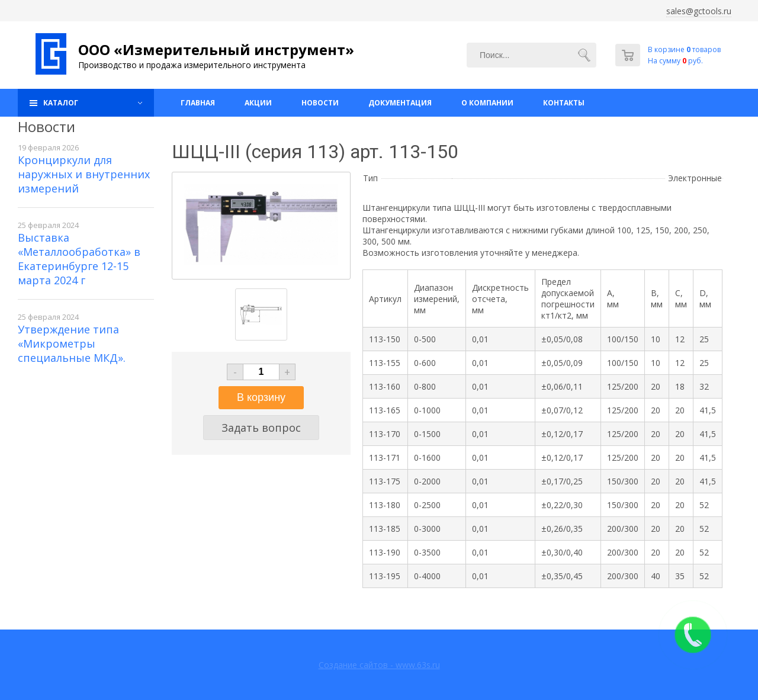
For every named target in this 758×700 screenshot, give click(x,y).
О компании (487, 103)
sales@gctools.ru (699, 11)
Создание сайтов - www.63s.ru (379, 665)
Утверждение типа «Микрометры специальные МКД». (72, 343)
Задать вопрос (261, 428)
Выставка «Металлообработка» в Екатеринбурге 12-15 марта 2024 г (79, 259)
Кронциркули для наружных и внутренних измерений (84, 174)
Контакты (564, 103)
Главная (198, 103)
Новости (320, 103)
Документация (400, 103)
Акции (258, 103)
